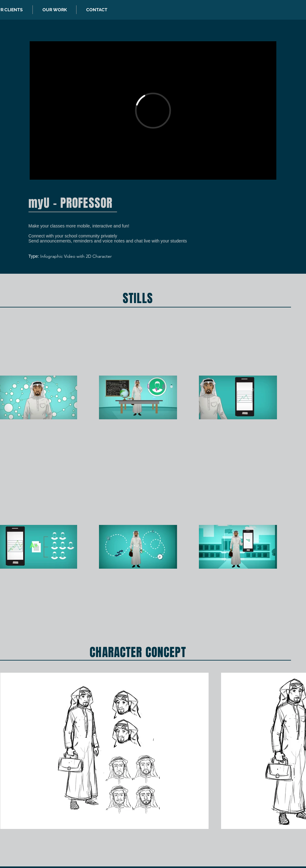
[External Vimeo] (153, 110)
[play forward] (298, 751)
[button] (104, 751)
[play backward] (8, 751)
